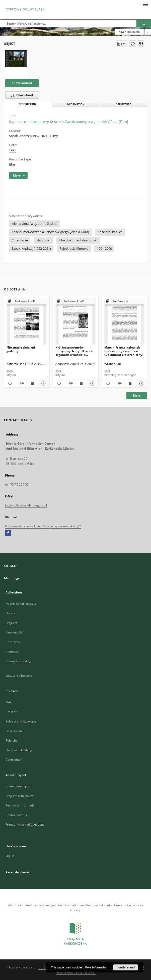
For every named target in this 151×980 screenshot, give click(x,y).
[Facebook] (8, 533)
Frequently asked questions (25, 824)
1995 (13, 150)
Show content (22, 83)
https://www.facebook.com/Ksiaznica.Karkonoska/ (43, 526)
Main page (12, 578)
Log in (10, 856)
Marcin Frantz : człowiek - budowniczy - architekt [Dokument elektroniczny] (124, 351)
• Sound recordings (19, 661)
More (137, 395)
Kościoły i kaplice (110, 232)
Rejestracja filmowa (74, 249)
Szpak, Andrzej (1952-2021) (31, 249)
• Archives (13, 642)
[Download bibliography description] (21, 384)
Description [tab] (27, 104)
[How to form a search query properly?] (148, 32)
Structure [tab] (124, 104)
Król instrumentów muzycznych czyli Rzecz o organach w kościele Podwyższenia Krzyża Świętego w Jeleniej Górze (74, 351)
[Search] (144, 23)
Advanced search (129, 32)
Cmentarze (20, 240)
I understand (126, 967)
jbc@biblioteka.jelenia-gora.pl (26, 505)
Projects (11, 623)
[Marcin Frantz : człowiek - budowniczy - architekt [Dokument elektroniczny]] (124, 322)
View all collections (19, 676)
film (12, 165)
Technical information (21, 805)
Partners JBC (14, 632)
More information (96, 967)
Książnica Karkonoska (21, 604)
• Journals (12, 651)
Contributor (14, 760)
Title (9, 702)
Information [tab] (75, 104)
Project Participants (19, 796)
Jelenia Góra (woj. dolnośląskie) (34, 224)
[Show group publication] (27, 301)
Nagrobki (43, 240)
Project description (19, 786)
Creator (11, 712)
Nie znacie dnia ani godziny (21, 349)
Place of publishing (19, 750)
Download (21, 95)
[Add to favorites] (133, 44)
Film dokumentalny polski (78, 240)
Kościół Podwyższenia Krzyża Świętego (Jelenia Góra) (50, 232)
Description (14, 731)
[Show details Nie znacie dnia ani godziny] (43, 384)
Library (11, 613)
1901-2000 (104, 249)
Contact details (16, 815)
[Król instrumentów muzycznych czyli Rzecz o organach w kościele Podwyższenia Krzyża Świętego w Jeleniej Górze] (75, 322)
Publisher (12, 740)
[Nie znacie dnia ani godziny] (27, 322)
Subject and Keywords (21, 721)
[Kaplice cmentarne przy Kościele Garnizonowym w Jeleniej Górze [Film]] (16, 59)
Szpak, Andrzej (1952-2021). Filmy (33, 136)
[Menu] (145, 4)
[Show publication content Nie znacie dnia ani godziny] (32, 384)
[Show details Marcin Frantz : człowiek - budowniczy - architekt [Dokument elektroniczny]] (141, 384)
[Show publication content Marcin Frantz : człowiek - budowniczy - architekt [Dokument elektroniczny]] (130, 384)
